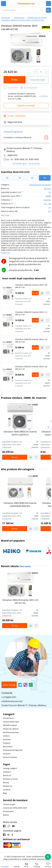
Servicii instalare (10, 757)
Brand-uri (7, 775)
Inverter (47, 200)
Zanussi (47, 188)
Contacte (7, 790)
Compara (7, 772)
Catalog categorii (10, 768)
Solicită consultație (26, 106)
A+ (50, 207)
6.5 (50, 211)
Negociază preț (13, 122)
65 (50, 192)
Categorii (9, 714)
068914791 (13, 155)
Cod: (7, 288)
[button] (48, 427)
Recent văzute (16, 566)
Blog (5, 793)
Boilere (6, 815)
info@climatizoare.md (12, 701)
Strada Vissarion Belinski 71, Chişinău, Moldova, (23, 150)
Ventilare (7, 739)
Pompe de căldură (11, 729)
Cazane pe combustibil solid (15, 808)
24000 (48, 196)
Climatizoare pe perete (40, 185)
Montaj (6, 782)
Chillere (6, 736)
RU (48, 10)
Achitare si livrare (10, 779)
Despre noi (8, 786)
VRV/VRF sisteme (10, 725)
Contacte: (7, 693)
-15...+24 (47, 204)
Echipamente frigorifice (13, 750)
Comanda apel (19, 163)
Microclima (8, 747)
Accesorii (7, 754)
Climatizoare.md (26, 4)
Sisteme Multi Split (11, 722)
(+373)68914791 (9, 697)
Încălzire (7, 743)
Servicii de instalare (15, 800)
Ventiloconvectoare (11, 732)
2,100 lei (43, 96)
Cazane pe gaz (9, 804)
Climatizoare (8, 718)
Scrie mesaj (34, 163)
